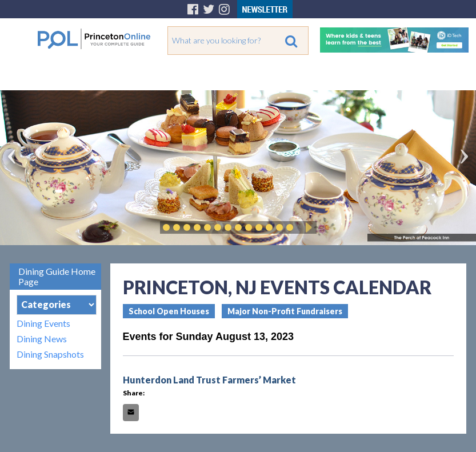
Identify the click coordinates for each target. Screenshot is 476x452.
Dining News (42, 339)
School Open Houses (169, 311)
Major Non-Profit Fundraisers (285, 311)
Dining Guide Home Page (57, 276)
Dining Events (43, 323)
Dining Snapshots (50, 354)
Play (307, 227)
